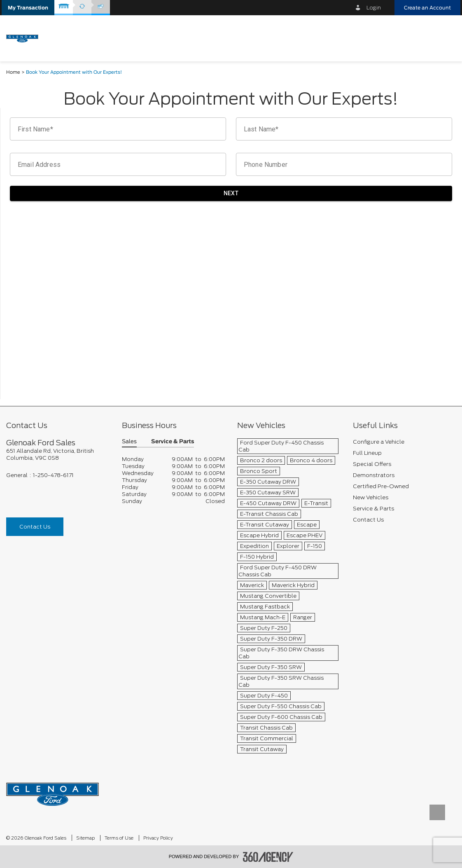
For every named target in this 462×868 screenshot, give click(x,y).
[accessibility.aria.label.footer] (268, 857)
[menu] (446, 38)
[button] (28, 8)
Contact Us (35, 527)
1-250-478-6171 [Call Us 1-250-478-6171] (53, 475)
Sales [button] (129, 442)
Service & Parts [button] (173, 442)
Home (13, 72)
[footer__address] (58, 454)
